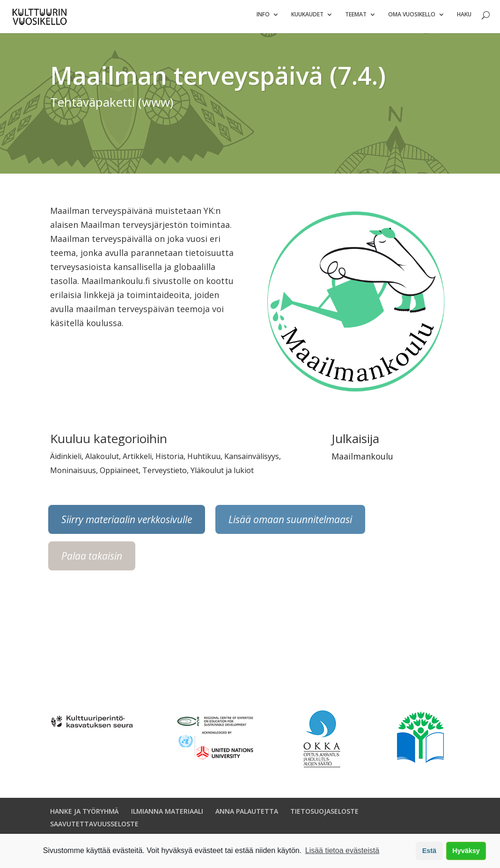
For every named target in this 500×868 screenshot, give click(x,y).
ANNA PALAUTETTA (247, 815)
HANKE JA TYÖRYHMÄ (85, 815)
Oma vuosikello (412, 19)
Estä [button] (429, 851)
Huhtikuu (204, 460)
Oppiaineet (119, 474)
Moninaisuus (73, 474)
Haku (464, 19)
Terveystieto (165, 474)
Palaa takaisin (92, 560)
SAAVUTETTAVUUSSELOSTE (94, 828)
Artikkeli (137, 460)
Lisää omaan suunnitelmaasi (290, 524)
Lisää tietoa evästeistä (342, 850)
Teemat (356, 19)
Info (263, 19)
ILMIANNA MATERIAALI (167, 815)
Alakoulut (102, 460)
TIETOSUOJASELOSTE (324, 815)
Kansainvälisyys (252, 460)
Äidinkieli (66, 460)
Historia (169, 460)
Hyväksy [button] (466, 851)
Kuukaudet (307, 19)
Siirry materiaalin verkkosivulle (127, 524)
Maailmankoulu (362, 460)
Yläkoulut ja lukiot (222, 474)
